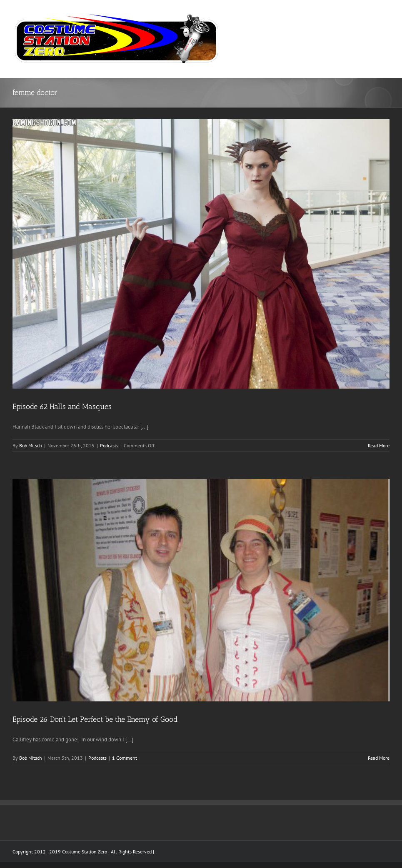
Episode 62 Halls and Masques (62, 407)
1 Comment (125, 758)
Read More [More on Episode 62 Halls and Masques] (379, 445)
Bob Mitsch (31, 445)
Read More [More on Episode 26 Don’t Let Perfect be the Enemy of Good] (379, 758)
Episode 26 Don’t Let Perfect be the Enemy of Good (95, 719)
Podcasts (109, 445)
